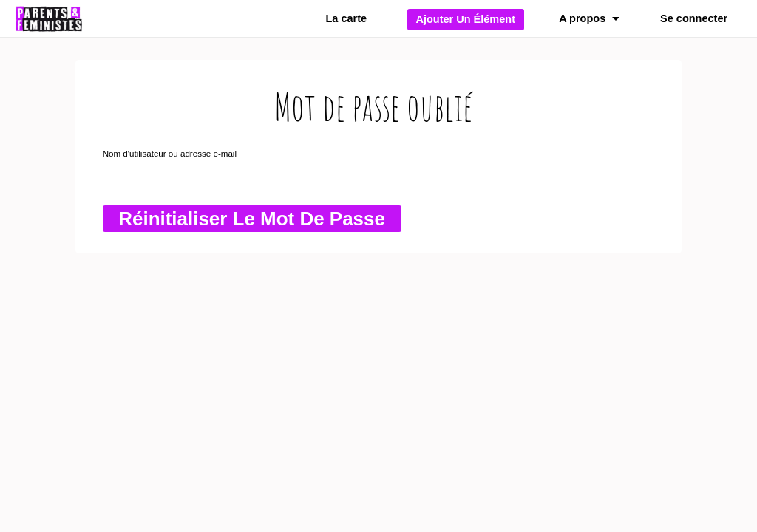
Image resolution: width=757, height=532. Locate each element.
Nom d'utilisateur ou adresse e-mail (170, 153)
